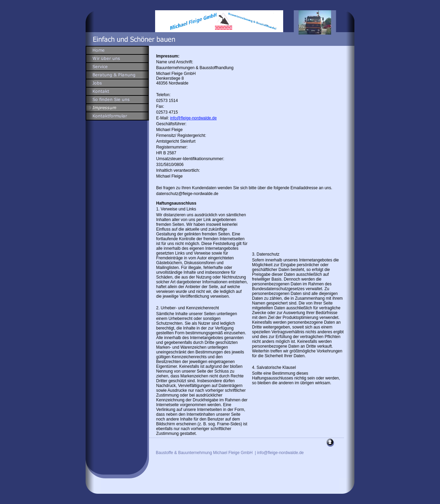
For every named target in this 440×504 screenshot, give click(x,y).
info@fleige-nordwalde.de (193, 118)
